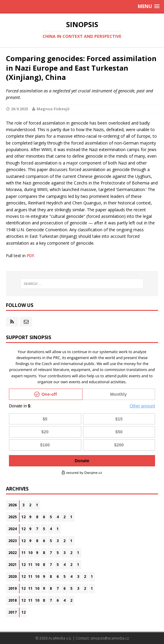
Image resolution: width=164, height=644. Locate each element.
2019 (13, 588)
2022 (13, 553)
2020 (13, 577)
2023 (13, 541)
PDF (31, 256)
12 (24, 517)
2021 (13, 565)
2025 (13, 517)
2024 (13, 529)
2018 (13, 600)
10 (30, 553)
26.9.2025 (19, 109)
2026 (13, 505)
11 (24, 553)
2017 (13, 612)
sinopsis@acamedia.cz (110, 638)
